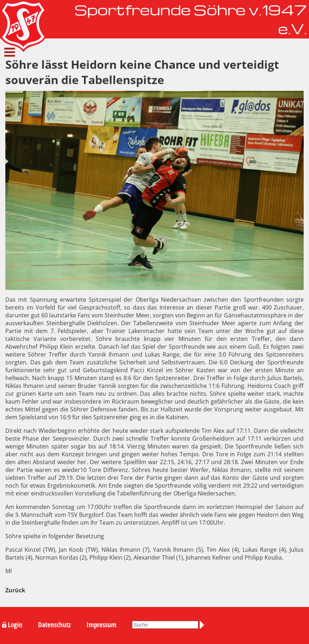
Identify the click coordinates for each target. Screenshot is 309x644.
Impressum (101, 625)
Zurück (15, 590)
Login (15, 625)
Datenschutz (54, 625)
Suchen (203, 625)
